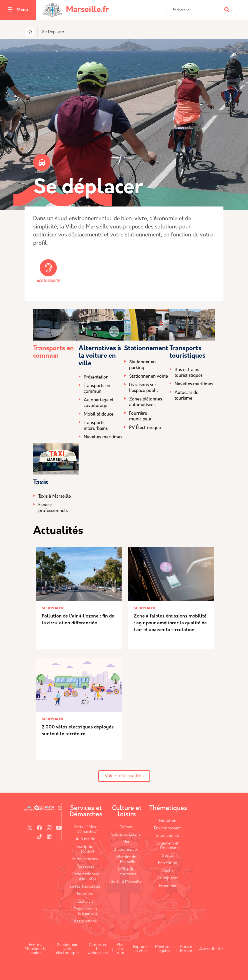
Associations (85, 921)
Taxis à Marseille (55, 497)
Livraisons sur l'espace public (144, 388)
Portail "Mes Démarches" (86, 830)
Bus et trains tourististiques (189, 373)
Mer (126, 842)
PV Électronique (145, 428)
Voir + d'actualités (124, 776)
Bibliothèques (126, 850)
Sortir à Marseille (126, 882)
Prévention (168, 863)
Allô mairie (85, 839)
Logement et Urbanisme (168, 846)
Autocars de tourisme (186, 396)
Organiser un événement (85, 911)
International (168, 836)
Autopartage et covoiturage (99, 403)
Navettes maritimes (103, 437)
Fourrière (85, 894)
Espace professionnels (53, 508)
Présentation (96, 377)
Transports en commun (97, 389)
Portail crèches (85, 859)
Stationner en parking (142, 365)
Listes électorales (85, 887)
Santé (167, 871)
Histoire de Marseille (126, 859)
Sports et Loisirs (126, 835)
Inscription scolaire (85, 849)
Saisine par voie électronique (67, 949)
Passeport (85, 867)
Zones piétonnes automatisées (146, 402)
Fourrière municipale (140, 417)
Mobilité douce (99, 415)
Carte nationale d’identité (85, 877)
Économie (167, 886)
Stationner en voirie (149, 377)
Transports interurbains (96, 426)
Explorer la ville (141, 949)
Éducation (168, 821)
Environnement (167, 828)
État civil (85, 902)
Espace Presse (186, 949)
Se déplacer (167, 878)
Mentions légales (164, 949)
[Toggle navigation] (10, 10)
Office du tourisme (127, 872)
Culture (126, 827)
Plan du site (121, 949)
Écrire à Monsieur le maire (35, 949)
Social (167, 856)
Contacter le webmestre (98, 949)
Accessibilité (48, 271)
